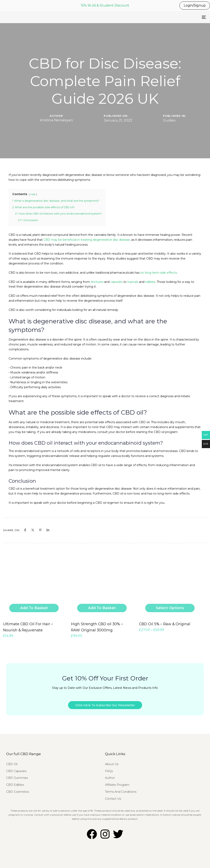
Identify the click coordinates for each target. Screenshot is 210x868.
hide (33, 194)
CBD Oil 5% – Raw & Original (162, 623)
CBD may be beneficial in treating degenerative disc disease (87, 240)
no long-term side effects (159, 273)
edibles (150, 282)
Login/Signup (195, 5)
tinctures (97, 282)
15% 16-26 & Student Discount (105, 5)
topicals (133, 282)
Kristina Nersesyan (56, 120)
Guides (169, 120)
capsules (116, 282)
